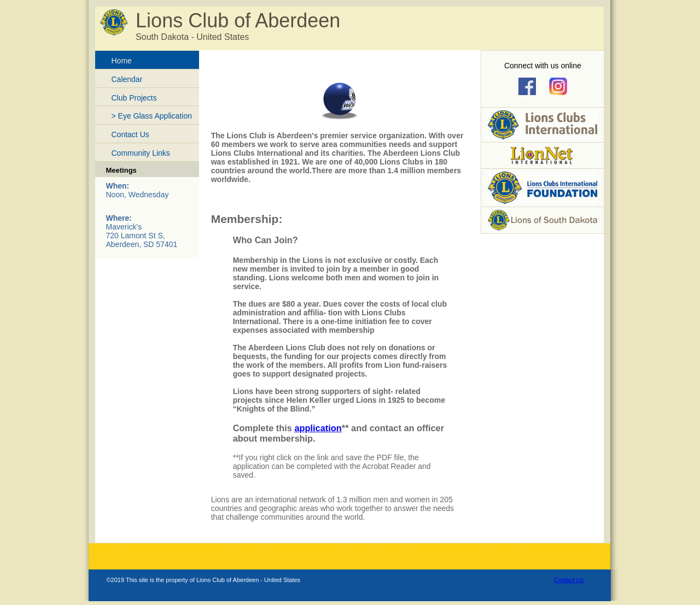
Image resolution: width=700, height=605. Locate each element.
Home (122, 61)
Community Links (141, 153)
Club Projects (134, 98)
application (318, 428)
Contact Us (130, 134)
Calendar (127, 79)
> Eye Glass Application (152, 116)
